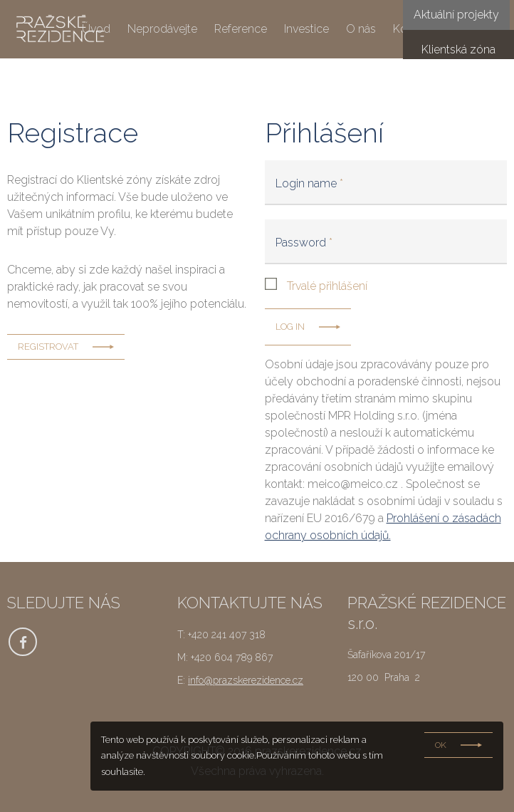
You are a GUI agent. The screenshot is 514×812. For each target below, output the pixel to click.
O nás (361, 29)
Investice (306, 29)
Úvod (96, 29)
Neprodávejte (162, 29)
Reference (241, 29)
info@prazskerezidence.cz (246, 680)
